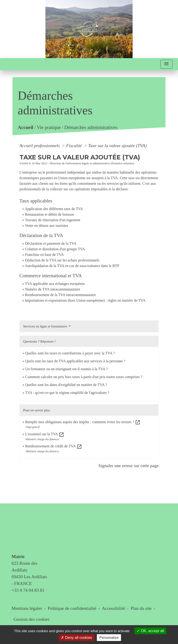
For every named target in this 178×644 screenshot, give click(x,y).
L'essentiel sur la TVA (45, 434)
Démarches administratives (91, 128)
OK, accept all (150, 631)
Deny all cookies (76, 638)
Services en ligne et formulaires (46, 326)
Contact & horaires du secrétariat (29, 531)
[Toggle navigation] (166, 64)
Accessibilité (114, 608)
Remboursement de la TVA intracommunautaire (60, 295)
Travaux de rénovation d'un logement (52, 220)
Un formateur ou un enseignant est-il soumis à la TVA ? (67, 369)
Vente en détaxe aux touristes (46, 226)
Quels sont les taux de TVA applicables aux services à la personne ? (75, 361)
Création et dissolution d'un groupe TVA (55, 249)
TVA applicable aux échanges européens (55, 284)
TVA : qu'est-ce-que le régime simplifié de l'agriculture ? (67, 393)
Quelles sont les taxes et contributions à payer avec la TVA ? (70, 353)
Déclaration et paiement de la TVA (51, 243)
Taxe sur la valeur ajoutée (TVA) (118, 146)
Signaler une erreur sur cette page (129, 466)
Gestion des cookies (32, 619)
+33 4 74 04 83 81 (28, 590)
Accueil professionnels (40, 146)
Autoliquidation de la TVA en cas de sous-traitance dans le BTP (72, 266)
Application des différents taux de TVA (54, 209)
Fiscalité (75, 146)
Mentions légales (27, 608)
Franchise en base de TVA (44, 255)
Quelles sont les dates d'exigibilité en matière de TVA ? (66, 385)
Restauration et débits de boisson (49, 214)
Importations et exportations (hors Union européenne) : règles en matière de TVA (85, 300)
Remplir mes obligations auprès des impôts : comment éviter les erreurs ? (83, 422)
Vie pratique (49, 128)
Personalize (109, 638)
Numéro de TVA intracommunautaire (53, 289)
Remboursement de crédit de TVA (54, 446)
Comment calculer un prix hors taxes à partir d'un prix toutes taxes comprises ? (84, 377)
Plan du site (141, 608)
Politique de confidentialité (72, 608)
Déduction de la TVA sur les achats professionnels (62, 260)
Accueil (25, 128)
